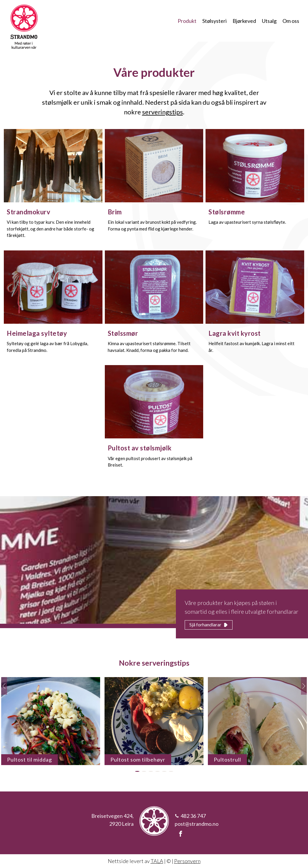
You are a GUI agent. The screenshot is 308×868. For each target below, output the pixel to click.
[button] (137, 771)
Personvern (187, 861)
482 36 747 (193, 816)
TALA (157, 861)
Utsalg (269, 21)
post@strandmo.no (197, 824)
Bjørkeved (244, 21)
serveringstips (163, 112)
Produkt (187, 21)
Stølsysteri (214, 21)
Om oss (291, 21)
